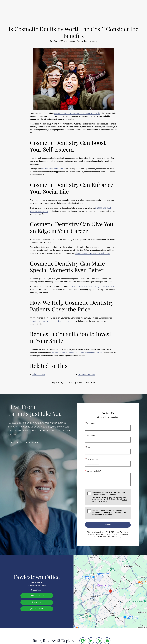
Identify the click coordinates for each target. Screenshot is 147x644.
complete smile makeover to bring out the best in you (92, 286)
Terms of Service (110, 537)
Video (82, 8)
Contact (122, 8)
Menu (134, 8)
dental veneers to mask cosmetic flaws (93, 253)
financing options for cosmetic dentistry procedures (53, 321)
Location (110, 8)
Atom (87, 382)
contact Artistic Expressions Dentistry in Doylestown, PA (77, 353)
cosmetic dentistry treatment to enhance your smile (77, 113)
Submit (108, 525)
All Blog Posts (39, 374)
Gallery (72, 8)
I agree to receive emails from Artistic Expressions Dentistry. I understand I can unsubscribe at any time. (109, 512)
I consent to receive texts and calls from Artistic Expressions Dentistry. (110, 497)
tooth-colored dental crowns (54, 169)
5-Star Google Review (27, 442)
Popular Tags (58, 382)
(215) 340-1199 (112, 532)
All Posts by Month (74, 382)
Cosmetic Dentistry (86, 374)
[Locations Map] (110, 592)
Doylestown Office (37, 577)
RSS (93, 382)
